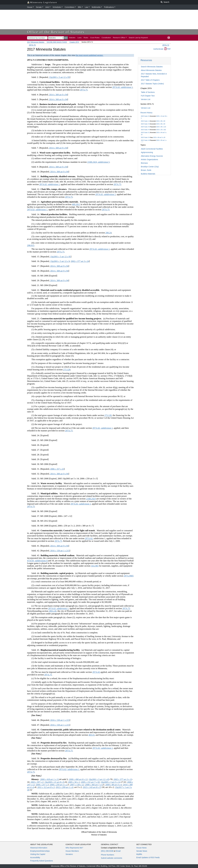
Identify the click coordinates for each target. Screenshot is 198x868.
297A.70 (32, 45)
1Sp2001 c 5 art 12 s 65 (99, 779)
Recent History (146, 113)
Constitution (106, 38)
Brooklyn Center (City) (150, 167)
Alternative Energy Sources (152, 156)
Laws (80, 38)
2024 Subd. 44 (145, 124)
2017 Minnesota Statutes (36, 42)
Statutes (72, 38)
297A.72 (166, 45)
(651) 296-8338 (107, 851)
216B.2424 (91, 499)
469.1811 (76, 204)
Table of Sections (148, 92)
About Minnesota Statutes (151, 70)
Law (87, 7)
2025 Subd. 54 (145, 116)
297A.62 (89, 538)
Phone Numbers (107, 855)
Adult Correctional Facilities (152, 149)
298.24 (108, 233)
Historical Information (39, 848)
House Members (72, 851)
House (30, 7)
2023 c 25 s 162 (161, 130)
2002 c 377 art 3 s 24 (80, 261)
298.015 (31, 245)
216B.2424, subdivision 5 (98, 162)
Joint (47, 7)
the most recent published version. (89, 55)
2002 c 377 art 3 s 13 (123, 779)
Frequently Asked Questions (42, 861)
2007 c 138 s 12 (77, 785)
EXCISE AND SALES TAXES (57, 42)
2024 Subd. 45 (145, 127)
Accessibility (35, 857)
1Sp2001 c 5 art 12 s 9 (60, 261)
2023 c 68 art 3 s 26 (159, 137)
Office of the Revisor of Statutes (56, 32)
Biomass (144, 163)
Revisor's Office (119, 38)
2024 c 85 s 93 (161, 121)
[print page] (169, 38)
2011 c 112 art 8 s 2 (46, 787)
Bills (80, 7)
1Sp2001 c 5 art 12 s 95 (59, 77)
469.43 (91, 735)
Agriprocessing (147, 152)
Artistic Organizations (149, 159)
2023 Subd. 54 (145, 137)
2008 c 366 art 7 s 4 (94, 785)
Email (118, 851)
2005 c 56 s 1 (74, 782)
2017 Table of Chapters (150, 80)
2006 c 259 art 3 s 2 (58, 785)
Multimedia (96, 7)
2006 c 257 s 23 (57, 469)
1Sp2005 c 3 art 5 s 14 (110, 782)
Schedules (57, 7)
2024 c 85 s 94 (161, 124)
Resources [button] (146, 60)
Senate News (142, 851)
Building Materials (148, 174)
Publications (109, 7)
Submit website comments (112, 858)
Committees (70, 7)
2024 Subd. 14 (145, 121)
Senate (39, 7)
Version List (146, 99)
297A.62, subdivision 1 (123, 87)
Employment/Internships (40, 851)
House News (141, 848)
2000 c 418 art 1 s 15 (49, 779)
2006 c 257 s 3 (42, 785)
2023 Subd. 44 (145, 130)
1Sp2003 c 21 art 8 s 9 (54, 782)
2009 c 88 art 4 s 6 (114, 785)
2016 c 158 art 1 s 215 (60, 551)
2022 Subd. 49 (145, 140)
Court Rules (95, 38)
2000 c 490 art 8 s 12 (78, 779)
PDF (168, 49)
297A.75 (84, 90)
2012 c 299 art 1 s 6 (64, 787)
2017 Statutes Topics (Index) (152, 84)
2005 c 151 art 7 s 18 (90, 782)
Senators (69, 854)
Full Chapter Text (148, 96)
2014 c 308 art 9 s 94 (58, 95)
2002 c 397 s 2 (37, 782)
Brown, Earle (146, 170)
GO (66, 38)
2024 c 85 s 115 (161, 127)
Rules (86, 38)
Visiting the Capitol (38, 854)
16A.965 (95, 566)
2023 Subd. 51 (145, 132)
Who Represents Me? (74, 848)
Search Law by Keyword (138, 38)
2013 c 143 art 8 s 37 (92, 787)
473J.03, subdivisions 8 (38, 561)
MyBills (139, 854)
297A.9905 (129, 576)
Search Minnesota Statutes (152, 67)
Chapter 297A (74, 42)
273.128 (67, 370)
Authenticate (158, 49)
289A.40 (53, 611)
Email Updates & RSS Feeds (148, 857)
